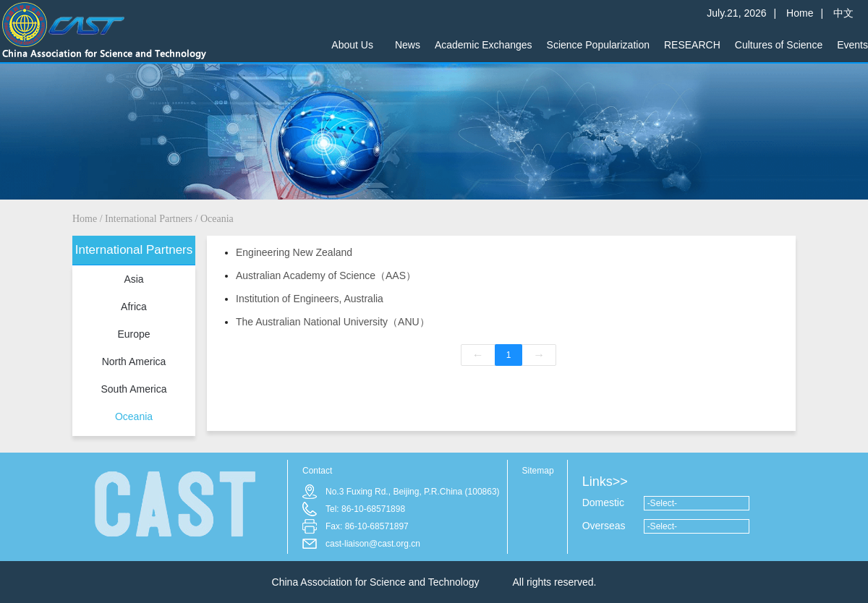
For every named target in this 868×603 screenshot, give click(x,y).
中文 (843, 9)
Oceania (217, 219)
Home (800, 9)
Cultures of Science (779, 45)
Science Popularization (598, 45)
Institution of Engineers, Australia (310, 299)
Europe (133, 334)
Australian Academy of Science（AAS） (326, 275)
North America (134, 362)
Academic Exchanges (484, 45)
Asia (133, 279)
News (408, 45)
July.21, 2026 (736, 9)
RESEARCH (692, 45)
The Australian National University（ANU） (333, 322)
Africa (134, 307)
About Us (352, 45)
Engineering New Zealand (294, 252)
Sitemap (538, 471)
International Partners (149, 219)
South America (133, 389)
